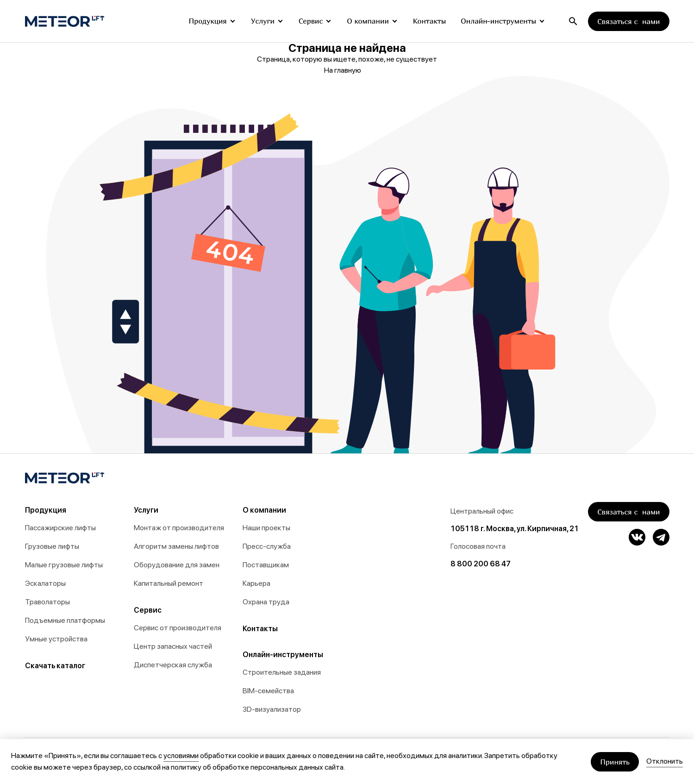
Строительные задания (282, 672)
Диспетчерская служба (173, 665)
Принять (615, 762)
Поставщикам (266, 565)
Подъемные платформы (65, 620)
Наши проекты (266, 528)
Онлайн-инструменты (498, 21)
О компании (368, 21)
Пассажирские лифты (60, 528)
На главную (347, 70)
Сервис (311, 21)
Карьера (256, 583)
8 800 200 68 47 (481, 564)
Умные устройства (56, 639)
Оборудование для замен (177, 565)
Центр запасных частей (173, 646)
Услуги (263, 21)
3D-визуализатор (272, 709)
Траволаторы (47, 602)
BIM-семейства (268, 691)
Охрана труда (266, 602)
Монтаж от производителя (179, 528)
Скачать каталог (55, 666)
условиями (181, 756)
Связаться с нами (628, 21)
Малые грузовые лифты (64, 565)
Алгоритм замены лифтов (176, 546)
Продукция (207, 21)
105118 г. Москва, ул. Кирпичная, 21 (515, 529)
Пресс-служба (267, 546)
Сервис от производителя (178, 628)
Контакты (430, 21)
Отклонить (665, 761)
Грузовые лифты (52, 546)
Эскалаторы (45, 583)
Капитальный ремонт (169, 583)
